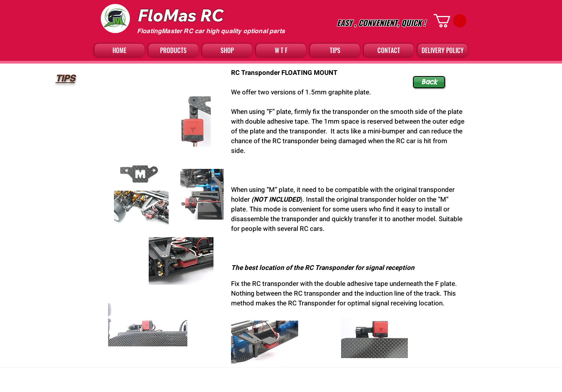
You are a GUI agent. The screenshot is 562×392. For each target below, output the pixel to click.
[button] (450, 21)
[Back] (429, 82)
